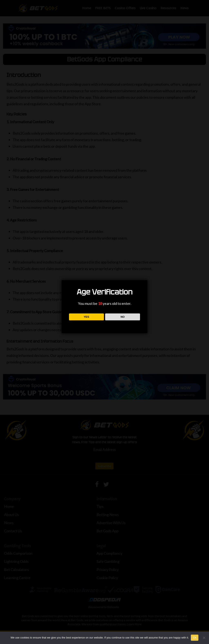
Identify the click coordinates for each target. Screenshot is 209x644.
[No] (204, 638)
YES (86, 317)
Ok (195, 638)
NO (123, 317)
